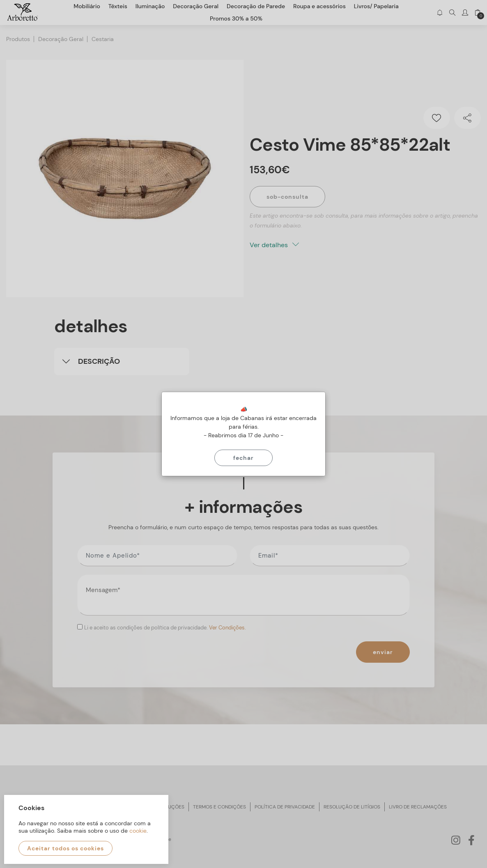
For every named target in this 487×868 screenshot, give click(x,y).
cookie (138, 831)
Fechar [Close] (243, 458)
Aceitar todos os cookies (65, 848)
